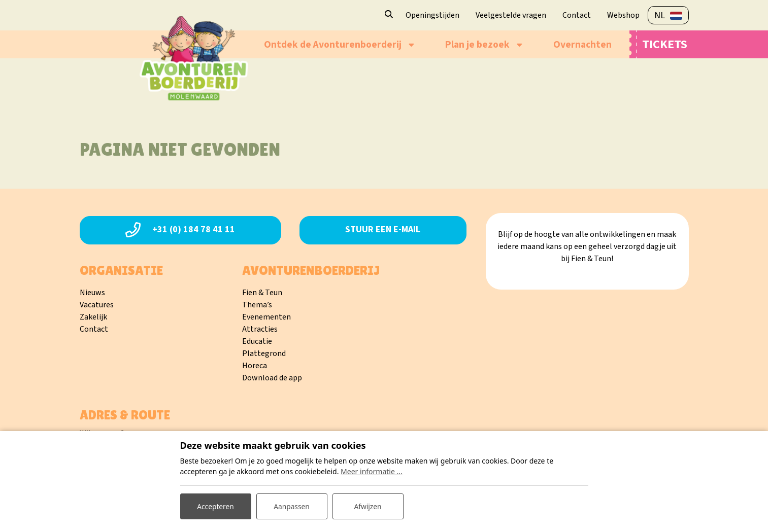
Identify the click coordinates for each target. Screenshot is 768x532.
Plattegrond (264, 353)
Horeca (255, 366)
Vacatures (97, 305)
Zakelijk (93, 317)
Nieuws (92, 293)
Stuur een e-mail (383, 229)
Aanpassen (292, 506)
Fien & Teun (262, 293)
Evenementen (266, 317)
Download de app (272, 378)
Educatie (257, 341)
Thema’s (257, 305)
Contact (94, 329)
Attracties (260, 329)
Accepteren (216, 506)
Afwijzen (368, 506)
